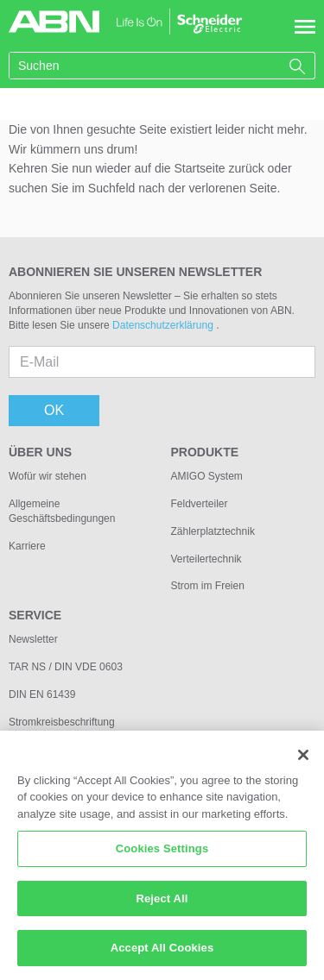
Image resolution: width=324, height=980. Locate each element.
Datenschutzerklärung (164, 325)
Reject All (162, 908)
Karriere (27, 546)
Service (35, 615)
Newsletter (33, 639)
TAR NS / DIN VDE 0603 (66, 667)
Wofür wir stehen (48, 476)
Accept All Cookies (162, 958)
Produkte (205, 452)
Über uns (40, 452)
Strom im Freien (208, 586)
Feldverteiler (200, 504)
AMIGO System (207, 476)
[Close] (303, 764)
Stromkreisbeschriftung (62, 722)
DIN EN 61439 (42, 694)
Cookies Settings (162, 859)
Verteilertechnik (206, 559)
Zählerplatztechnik (213, 531)
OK (54, 410)
